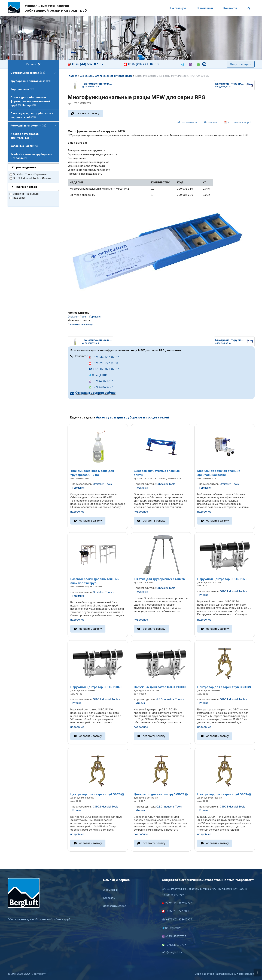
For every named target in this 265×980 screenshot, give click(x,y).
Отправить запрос (115, 906)
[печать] (210, 122)
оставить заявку (88, 113)
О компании (205, 8)
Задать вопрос (241, 64)
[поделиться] (187, 122)
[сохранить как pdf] (238, 122)
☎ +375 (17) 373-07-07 (104, 369)
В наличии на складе (24, 194)
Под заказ (18, 198)
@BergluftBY (98, 375)
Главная (73, 76)
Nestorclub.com (246, 974)
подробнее (77, 512)
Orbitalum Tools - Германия (28, 174)
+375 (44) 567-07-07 (86, 64)
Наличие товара (26, 187)
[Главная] (14, 8)
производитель (25, 167)
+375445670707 (101, 381)
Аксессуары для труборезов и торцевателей (106, 76)
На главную (178, 8)
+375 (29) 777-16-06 (141, 64)
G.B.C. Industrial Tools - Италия (30, 178)
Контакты (230, 8)
